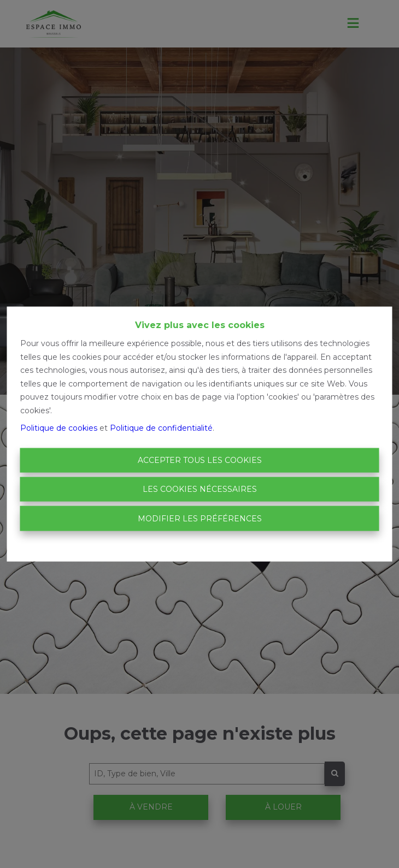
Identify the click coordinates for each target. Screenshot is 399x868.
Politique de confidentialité (161, 428)
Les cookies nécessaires (200, 489)
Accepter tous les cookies (200, 460)
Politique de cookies (59, 428)
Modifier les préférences (200, 518)
